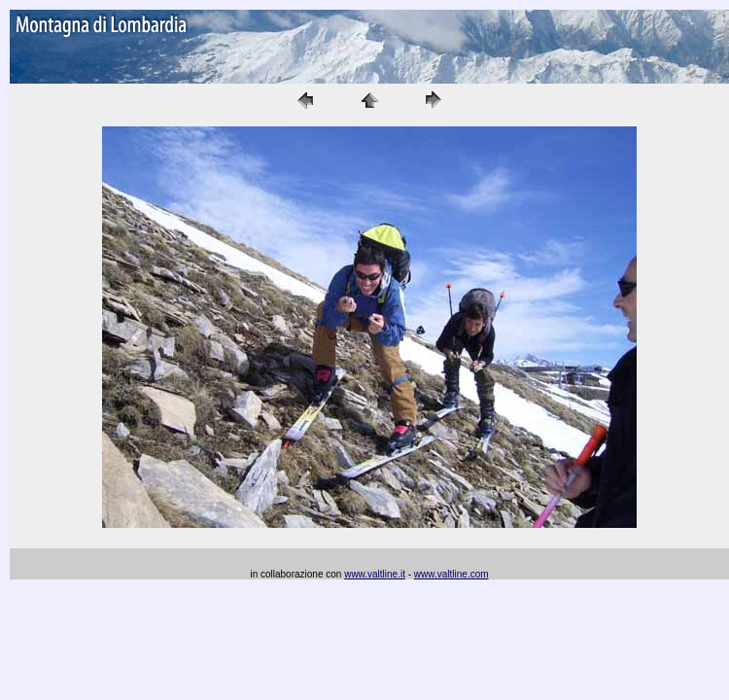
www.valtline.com (451, 574)
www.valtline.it (375, 574)
